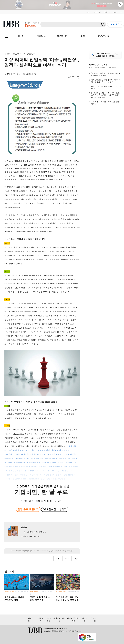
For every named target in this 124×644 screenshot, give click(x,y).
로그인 (89, 12)
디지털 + (41, 36)
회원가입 (97, 12)
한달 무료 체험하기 (28, 509)
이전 (58, 558)
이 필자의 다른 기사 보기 (30, 536)
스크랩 (78, 77)
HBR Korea (117, 12)
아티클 (20, 36)
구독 (83, 36)
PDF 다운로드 (74, 77)
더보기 (69, 77)
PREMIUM (62, 36)
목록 (67, 558)
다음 (76, 558)
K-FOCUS (103, 36)
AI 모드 (116, 24)
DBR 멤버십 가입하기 (55, 509)
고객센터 (107, 12)
